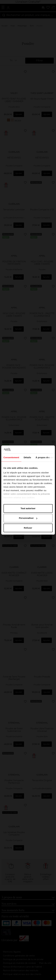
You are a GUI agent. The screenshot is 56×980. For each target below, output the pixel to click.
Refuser (28, 528)
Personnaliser (28, 518)
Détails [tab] (27, 457)
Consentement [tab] (11, 457)
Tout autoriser (28, 508)
